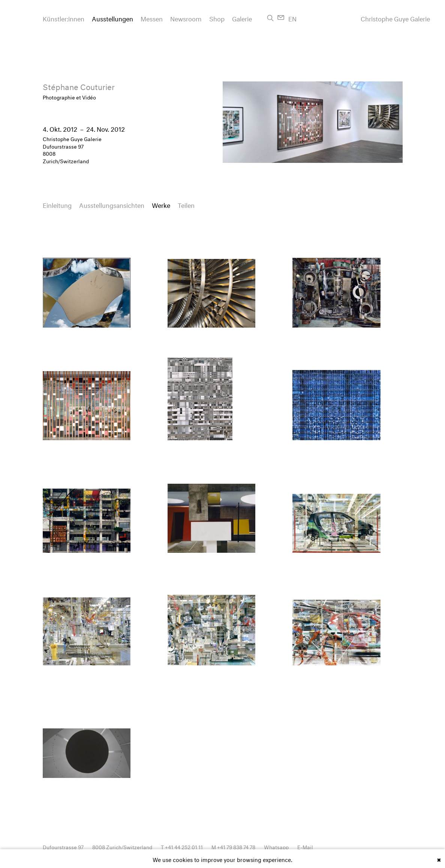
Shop (217, 18)
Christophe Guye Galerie (395, 18)
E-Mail (305, 846)
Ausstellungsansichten (112, 204)
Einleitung (57, 204)
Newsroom (186, 18)
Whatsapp (276, 846)
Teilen (186, 204)
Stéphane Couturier (79, 86)
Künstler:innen (64, 18)
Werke (161, 204)
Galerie (242, 18)
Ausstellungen (112, 18)
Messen (152, 18)
